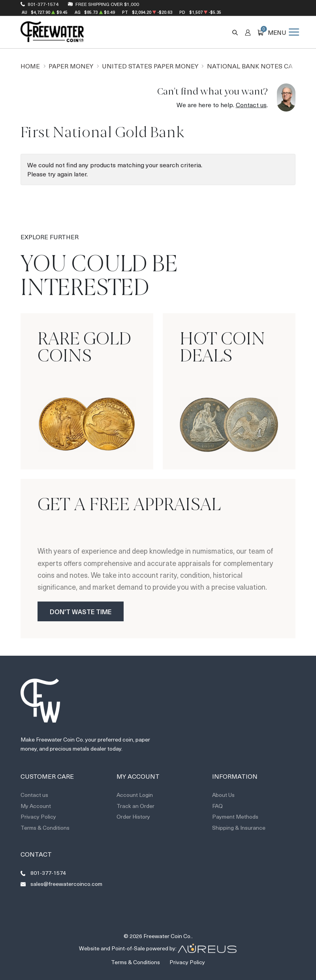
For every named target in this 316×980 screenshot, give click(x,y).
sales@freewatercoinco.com (66, 884)
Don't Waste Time (81, 611)
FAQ (217, 806)
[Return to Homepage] (52, 32)
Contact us (251, 105)
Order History (133, 816)
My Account (36, 806)
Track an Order (135, 806)
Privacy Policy (38, 816)
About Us (223, 795)
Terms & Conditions (45, 828)
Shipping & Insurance (239, 828)
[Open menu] (283, 32)
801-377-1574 (43, 4)
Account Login (135, 795)
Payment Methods (235, 816)
